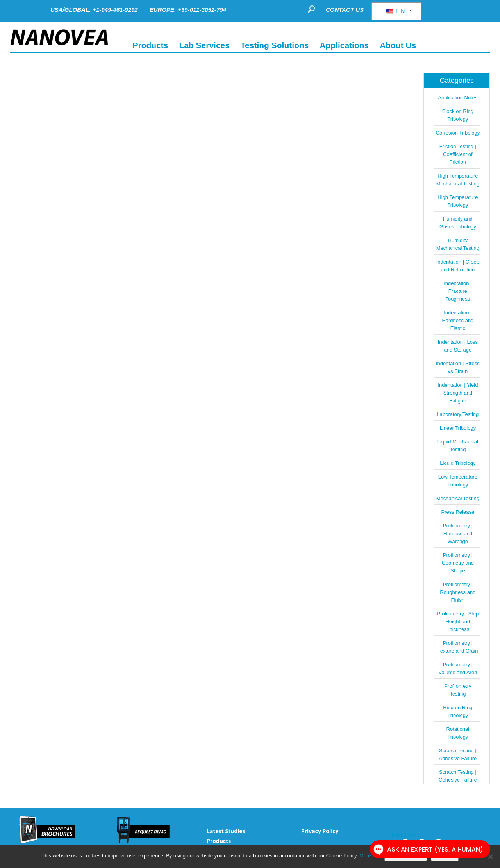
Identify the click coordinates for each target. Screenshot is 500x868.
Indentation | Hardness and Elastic (458, 320)
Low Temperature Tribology (458, 481)
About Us (398, 45)
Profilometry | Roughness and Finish (458, 592)
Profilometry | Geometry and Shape (458, 563)
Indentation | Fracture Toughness (458, 291)
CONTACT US (345, 10)
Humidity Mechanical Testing (458, 244)
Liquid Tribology (458, 463)
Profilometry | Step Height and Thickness (458, 621)
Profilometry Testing (458, 690)
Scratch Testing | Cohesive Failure (458, 776)
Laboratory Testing (458, 414)
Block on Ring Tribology (458, 115)
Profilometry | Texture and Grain (458, 647)
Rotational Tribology (458, 733)
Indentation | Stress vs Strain (458, 367)
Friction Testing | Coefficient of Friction (458, 154)
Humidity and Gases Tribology (458, 223)
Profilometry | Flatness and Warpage (458, 534)
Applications (344, 45)
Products (219, 841)
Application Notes (458, 98)
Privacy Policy (320, 831)
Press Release (458, 512)
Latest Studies (226, 831)
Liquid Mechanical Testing (458, 446)
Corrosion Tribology (458, 133)
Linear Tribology (458, 428)
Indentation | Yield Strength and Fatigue (458, 393)
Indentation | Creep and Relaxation (458, 266)
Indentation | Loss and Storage (458, 346)
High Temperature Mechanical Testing (458, 180)
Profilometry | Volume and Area (458, 668)
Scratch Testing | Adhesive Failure (458, 754)
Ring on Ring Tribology (458, 711)
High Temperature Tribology (458, 201)
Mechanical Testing (458, 498)
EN (396, 11)
